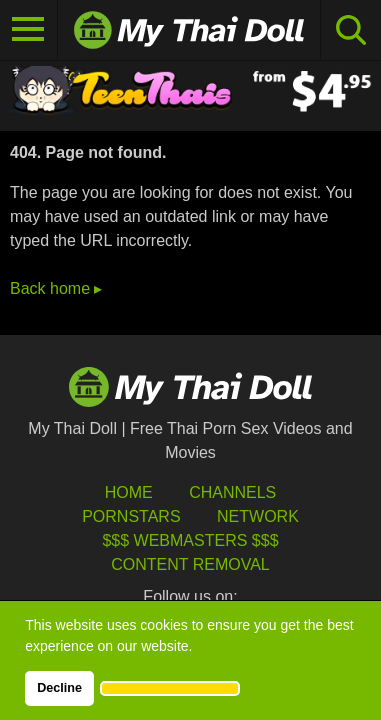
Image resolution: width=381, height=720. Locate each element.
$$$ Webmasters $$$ (190, 540)
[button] (170, 688)
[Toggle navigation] (29, 30)
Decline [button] (59, 688)
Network (258, 516)
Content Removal (190, 564)
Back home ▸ (56, 288)
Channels (232, 492)
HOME (129, 492)
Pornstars (131, 516)
